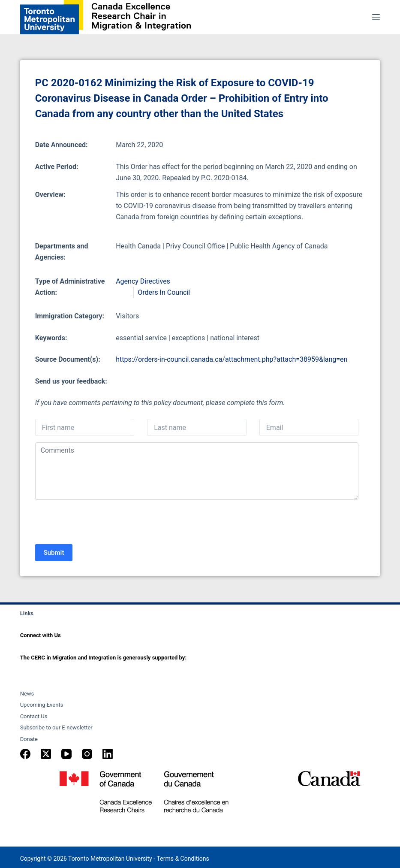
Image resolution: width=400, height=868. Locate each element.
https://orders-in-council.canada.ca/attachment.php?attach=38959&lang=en (232, 359)
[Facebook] (25, 754)
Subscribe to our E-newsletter (56, 727)
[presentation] (100, 523)
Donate (29, 739)
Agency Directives (143, 281)
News (27, 694)
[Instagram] (87, 754)
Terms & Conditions (183, 859)
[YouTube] (66, 754)
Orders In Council (164, 292)
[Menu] (376, 17)
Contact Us (34, 716)
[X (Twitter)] (46, 754)
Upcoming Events (42, 705)
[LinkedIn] (108, 754)
